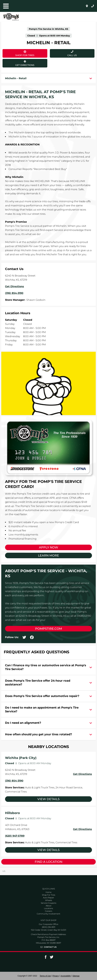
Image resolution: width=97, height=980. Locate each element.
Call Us (72, 55)
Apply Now (48, 547)
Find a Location (48, 862)
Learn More (48, 555)
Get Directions (18, 63)
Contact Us (50, 947)
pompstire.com (49, 629)
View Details (48, 799)
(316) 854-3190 (14, 781)
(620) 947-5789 (15, 836)
